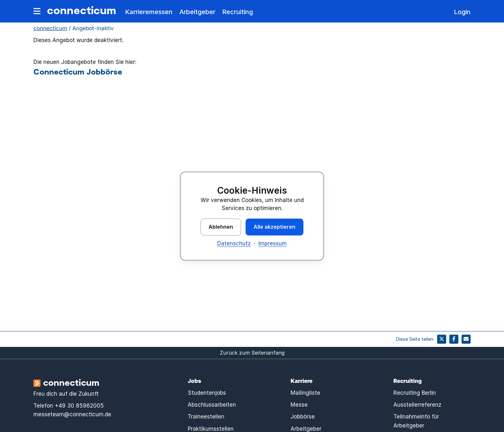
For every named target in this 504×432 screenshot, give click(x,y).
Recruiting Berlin (415, 393)
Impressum (273, 243)
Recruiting (238, 12)
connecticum (81, 10)
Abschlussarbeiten (212, 405)
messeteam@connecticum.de (72, 414)
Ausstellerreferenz (417, 405)
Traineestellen (206, 417)
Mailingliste (305, 393)
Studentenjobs (207, 393)
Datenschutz (234, 243)
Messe (299, 405)
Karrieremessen (149, 12)
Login (462, 12)
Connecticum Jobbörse (78, 71)
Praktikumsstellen (211, 429)
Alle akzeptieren (274, 227)
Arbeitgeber (197, 12)
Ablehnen (221, 227)
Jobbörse (303, 417)
